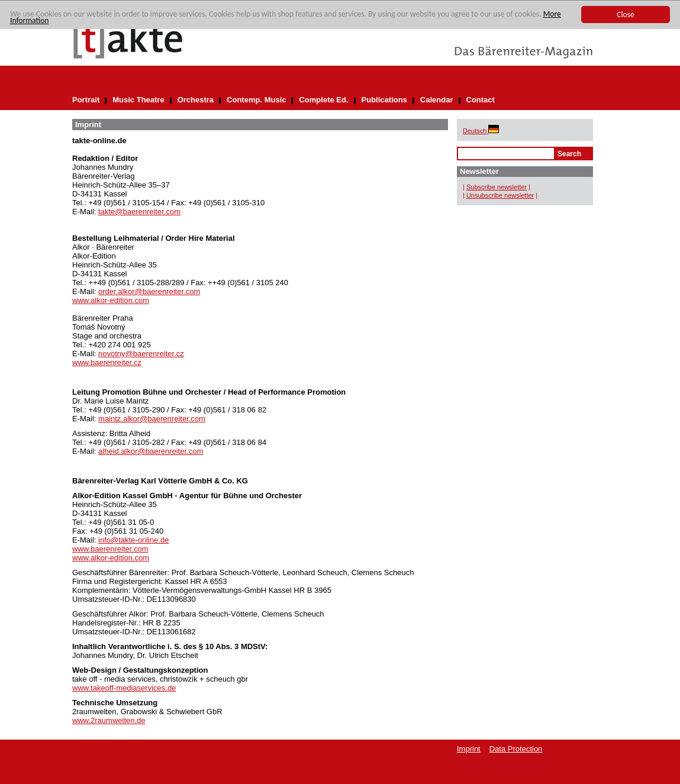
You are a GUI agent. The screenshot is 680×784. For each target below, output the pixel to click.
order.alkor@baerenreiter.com (149, 291)
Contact (481, 100)
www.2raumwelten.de (109, 720)
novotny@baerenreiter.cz (141, 354)
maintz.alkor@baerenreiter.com (152, 419)
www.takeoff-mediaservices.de (124, 688)
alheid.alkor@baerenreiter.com (151, 451)
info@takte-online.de (133, 540)
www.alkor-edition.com (111, 300)
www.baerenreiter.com (110, 549)
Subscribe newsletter (497, 187)
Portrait (86, 100)
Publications (384, 100)
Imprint (469, 749)
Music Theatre (138, 100)
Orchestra (196, 100)
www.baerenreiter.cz (107, 362)
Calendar (437, 100)
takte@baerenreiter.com (139, 212)
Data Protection (516, 749)
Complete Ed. (323, 100)
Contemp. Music (256, 100)
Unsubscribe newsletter (500, 195)
